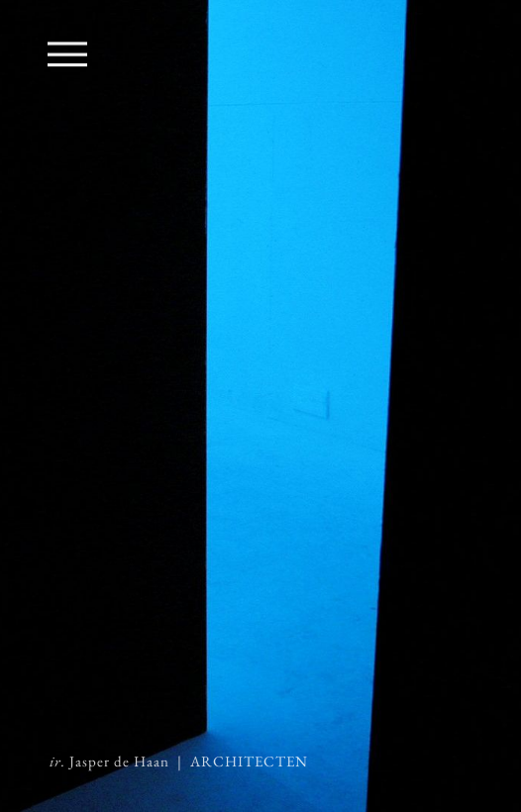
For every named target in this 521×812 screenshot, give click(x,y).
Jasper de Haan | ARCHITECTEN (179, 761)
